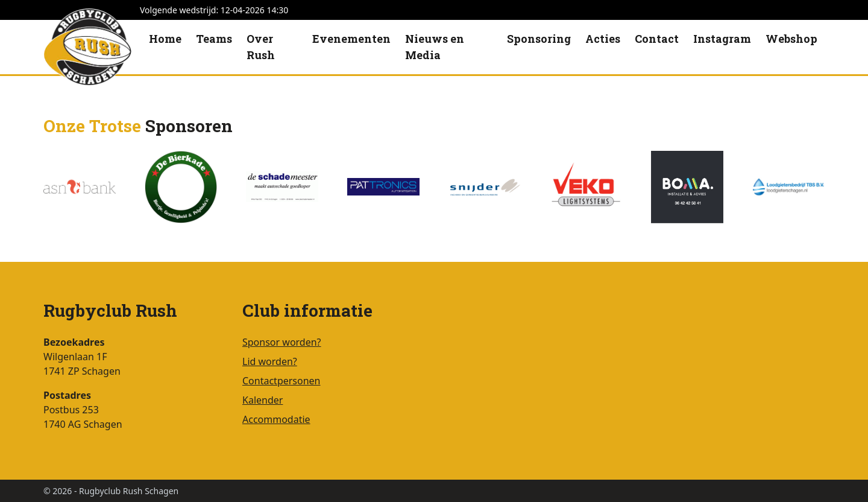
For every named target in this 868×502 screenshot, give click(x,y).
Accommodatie (276, 419)
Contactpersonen (281, 381)
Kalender (263, 400)
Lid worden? (270, 361)
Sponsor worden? (282, 342)
